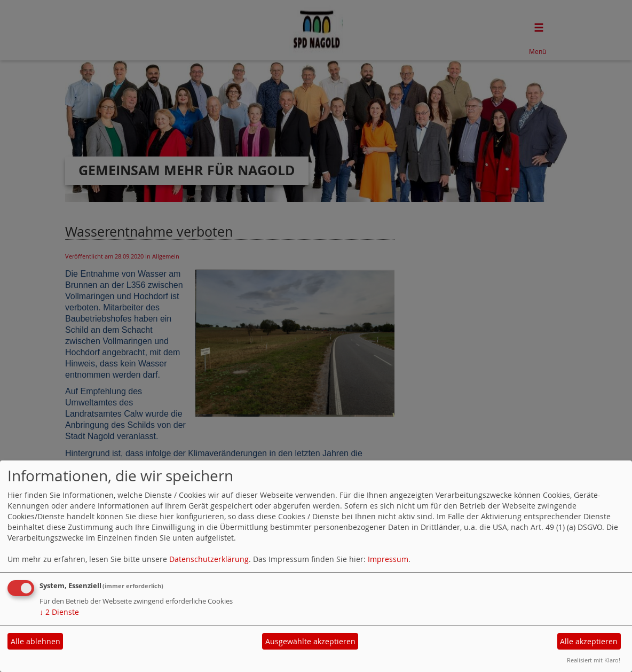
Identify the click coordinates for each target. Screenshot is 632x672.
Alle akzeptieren (589, 641)
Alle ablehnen (35, 641)
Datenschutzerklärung (209, 559)
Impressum (388, 559)
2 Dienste (59, 612)
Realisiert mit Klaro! (594, 660)
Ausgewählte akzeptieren (310, 641)
